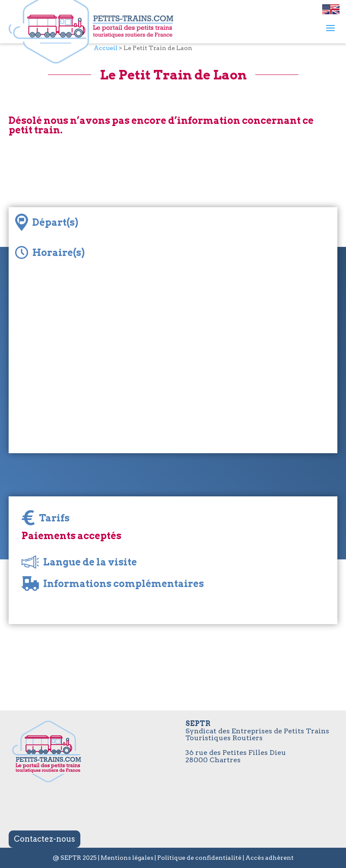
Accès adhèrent (270, 858)
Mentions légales (127, 858)
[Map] (173, 367)
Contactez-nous (44, 839)
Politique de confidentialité (199, 858)
